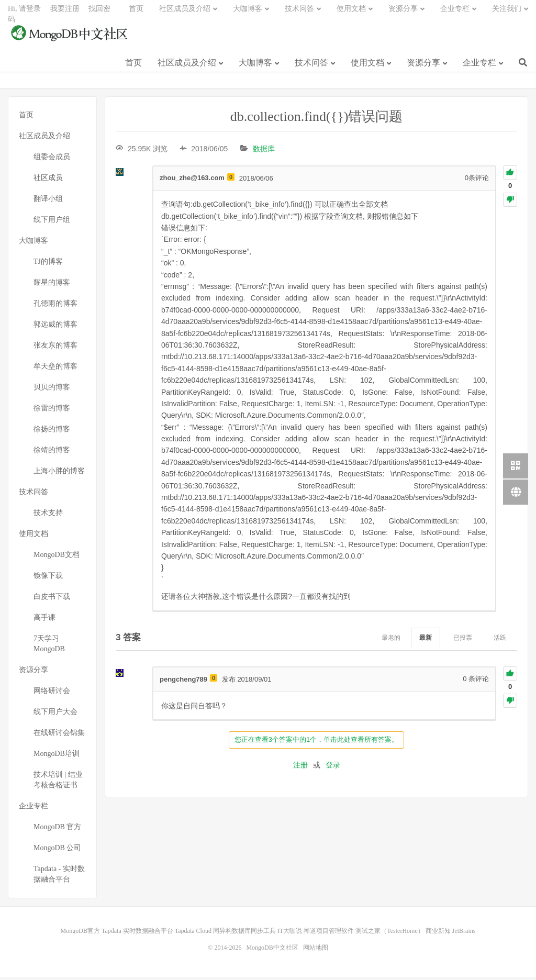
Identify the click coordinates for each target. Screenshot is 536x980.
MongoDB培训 (57, 757)
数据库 (264, 152)
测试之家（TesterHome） (389, 934)
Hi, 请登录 (24, 13)
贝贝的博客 (52, 390)
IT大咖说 (290, 934)
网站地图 (316, 951)
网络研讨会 (52, 694)
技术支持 (48, 516)
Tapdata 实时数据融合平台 (137, 934)
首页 (133, 67)
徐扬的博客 (52, 432)
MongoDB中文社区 (71, 39)
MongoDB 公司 (57, 851)
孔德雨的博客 (55, 307)
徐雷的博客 (52, 411)
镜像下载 (48, 579)
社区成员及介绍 (187, 67)
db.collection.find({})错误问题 (317, 120)
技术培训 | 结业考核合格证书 (58, 783)
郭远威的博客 (55, 327)
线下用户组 (52, 223)
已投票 (463, 640)
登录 (333, 767)
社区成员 (48, 181)
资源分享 (423, 67)
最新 (426, 640)
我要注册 (65, 13)
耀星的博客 (52, 286)
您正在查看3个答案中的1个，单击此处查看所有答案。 (316, 743)
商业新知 (438, 934)
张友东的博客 (55, 348)
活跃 (500, 640)
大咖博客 (255, 67)
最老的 (391, 640)
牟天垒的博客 (55, 369)
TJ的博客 (48, 265)
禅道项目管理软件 (329, 934)
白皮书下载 (52, 600)
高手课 (44, 621)
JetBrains (464, 934)
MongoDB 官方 (57, 830)
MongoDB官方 (80, 934)
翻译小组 (48, 202)
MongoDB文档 (57, 558)
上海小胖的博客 (59, 474)
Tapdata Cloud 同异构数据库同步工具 (225, 934)
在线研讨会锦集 (59, 736)
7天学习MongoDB (49, 647)
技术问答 (311, 67)
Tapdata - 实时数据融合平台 (59, 877)
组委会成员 (52, 160)
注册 (300, 767)
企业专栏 (479, 67)
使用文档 (367, 67)
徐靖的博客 (52, 453)
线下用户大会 (55, 715)
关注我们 (507, 13)
